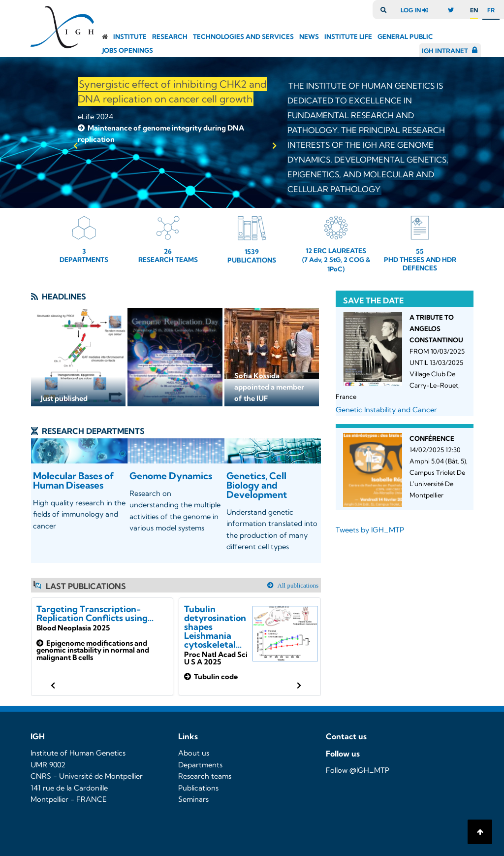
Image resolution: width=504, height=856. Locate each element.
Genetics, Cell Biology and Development (257, 485)
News (309, 36)
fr (491, 10)
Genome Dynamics (171, 476)
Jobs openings (128, 50)
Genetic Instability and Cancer (386, 410)
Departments (200, 765)
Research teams (205, 776)
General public (405, 36)
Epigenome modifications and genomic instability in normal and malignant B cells (93, 650)
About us (194, 753)
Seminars (193, 799)
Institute (130, 36)
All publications (297, 585)
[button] (76, 146)
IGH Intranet (445, 51)
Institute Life (348, 36)
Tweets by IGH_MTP (370, 530)
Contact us (346, 736)
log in (417, 10)
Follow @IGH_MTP (358, 770)
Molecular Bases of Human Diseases (74, 480)
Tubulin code (211, 677)
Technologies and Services (243, 36)
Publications (198, 788)
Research (170, 36)
